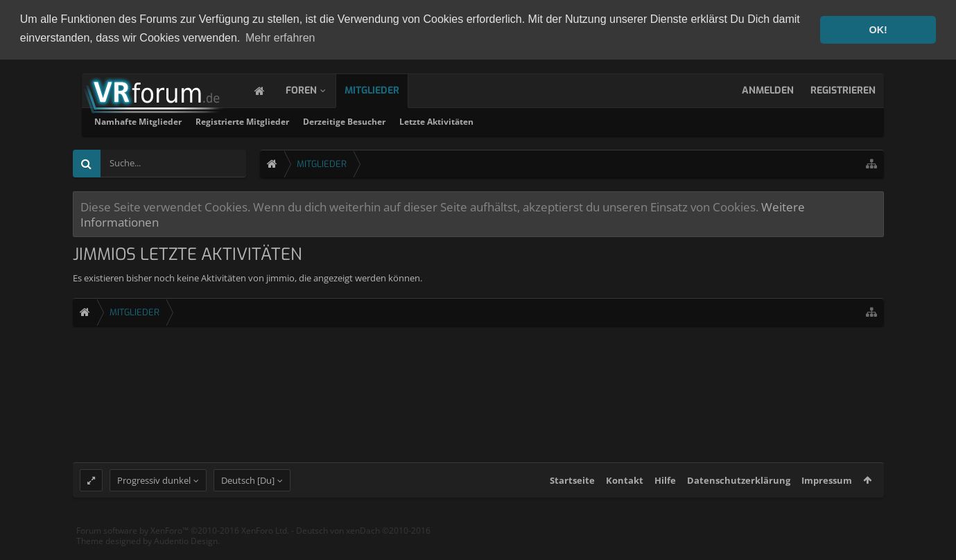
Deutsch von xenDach (363, 541)
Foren (315, 90)
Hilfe (665, 491)
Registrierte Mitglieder (420, 121)
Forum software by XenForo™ (183, 541)
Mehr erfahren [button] (280, 38)
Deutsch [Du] (248, 491)
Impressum (827, 491)
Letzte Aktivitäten (615, 121)
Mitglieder (386, 90)
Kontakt (625, 491)
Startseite (572, 491)
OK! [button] (878, 30)
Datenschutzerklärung (739, 491)
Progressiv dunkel (154, 491)
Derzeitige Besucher (522, 121)
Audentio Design (186, 552)
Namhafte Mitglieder (316, 121)
